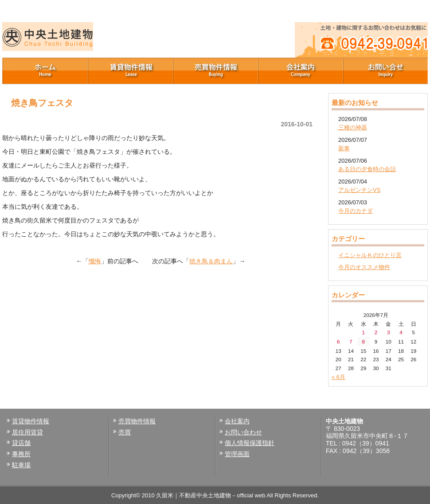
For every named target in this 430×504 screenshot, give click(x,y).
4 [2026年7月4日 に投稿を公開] (401, 332)
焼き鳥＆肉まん (211, 261)
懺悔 (95, 261)
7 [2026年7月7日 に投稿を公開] (351, 342)
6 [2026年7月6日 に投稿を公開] (338, 342)
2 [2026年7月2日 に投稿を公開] (376, 332)
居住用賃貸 (27, 432)
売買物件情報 (215, 71)
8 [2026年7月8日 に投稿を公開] (363, 342)
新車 (344, 148)
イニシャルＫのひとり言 (370, 255)
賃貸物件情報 (130, 71)
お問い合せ (385, 71)
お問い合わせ (243, 432)
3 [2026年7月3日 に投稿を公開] (389, 332)
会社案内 (300, 71)
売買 (125, 432)
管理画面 (237, 454)
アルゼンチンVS (359, 190)
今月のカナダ (356, 211)
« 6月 (338, 377)
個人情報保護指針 (250, 443)
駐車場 (21, 465)
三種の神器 (353, 127)
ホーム (45, 71)
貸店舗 (21, 443)
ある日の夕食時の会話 (367, 169)
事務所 (21, 454)
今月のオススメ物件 (364, 267)
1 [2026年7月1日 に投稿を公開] (363, 332)
